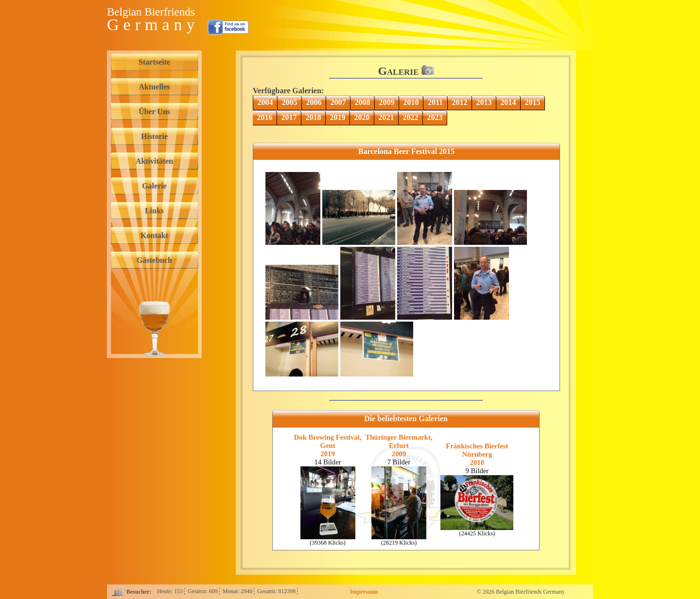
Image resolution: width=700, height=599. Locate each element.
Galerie (154, 186)
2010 (411, 102)
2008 (363, 102)
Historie (154, 136)
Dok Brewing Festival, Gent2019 (328, 445)
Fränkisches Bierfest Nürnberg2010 (477, 454)
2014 (508, 102)
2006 (314, 102)
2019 (338, 117)
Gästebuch (154, 260)
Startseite (154, 62)
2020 (362, 117)
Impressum (364, 592)
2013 (484, 102)
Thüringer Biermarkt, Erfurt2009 (399, 445)
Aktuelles (155, 87)
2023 (435, 117)
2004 (265, 102)
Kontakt (154, 235)
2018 (314, 117)
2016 (265, 117)
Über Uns (154, 111)
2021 (386, 117)
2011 (435, 102)
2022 (411, 117)
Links (154, 211)
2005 (290, 102)
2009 (387, 102)
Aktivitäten (154, 161)
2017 (289, 117)
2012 (460, 102)
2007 (338, 102)
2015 (533, 102)
